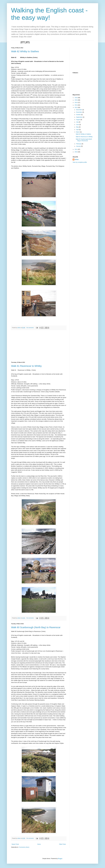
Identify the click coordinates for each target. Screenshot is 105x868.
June (78, 125)
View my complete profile (80, 162)
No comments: (30, 328)
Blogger (60, 859)
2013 (76, 105)
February (79, 144)
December (79, 110)
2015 (76, 100)
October (79, 115)
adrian (77, 160)
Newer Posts (15, 844)
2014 (76, 103)
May (78, 127)
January (79, 146)
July (77, 122)
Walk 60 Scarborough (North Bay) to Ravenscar (36, 627)
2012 (76, 108)
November (79, 112)
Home (39, 844)
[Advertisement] (39, 346)
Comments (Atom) (24, 847)
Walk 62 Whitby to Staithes (25, 51)
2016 (76, 98)
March (78, 132)
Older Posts (62, 844)
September (79, 117)
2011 (76, 149)
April (78, 130)
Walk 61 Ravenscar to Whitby (26, 366)
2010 (76, 152)
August (78, 120)
